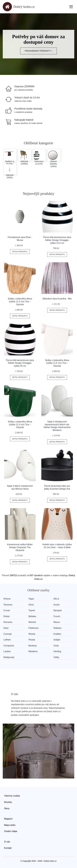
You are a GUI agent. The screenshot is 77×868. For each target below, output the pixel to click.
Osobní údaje (11, 831)
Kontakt (8, 848)
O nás (7, 842)
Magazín (8, 819)
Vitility (56, 657)
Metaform (33, 651)
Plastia (32, 640)
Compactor (9, 646)
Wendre (32, 622)
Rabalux (58, 628)
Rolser (7, 616)
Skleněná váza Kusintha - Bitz (57, 299)
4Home (7, 599)
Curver (7, 610)
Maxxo (57, 622)
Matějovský (9, 657)
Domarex (8, 622)
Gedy (56, 646)
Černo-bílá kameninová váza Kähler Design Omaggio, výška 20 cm (20, 363)
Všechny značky (12, 796)
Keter (6, 628)
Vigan (31, 599)
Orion (31, 605)
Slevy (7, 808)
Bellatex (32, 616)
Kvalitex (57, 634)
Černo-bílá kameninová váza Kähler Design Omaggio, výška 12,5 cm (57, 240)
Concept (8, 634)
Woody (32, 634)
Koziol (57, 605)
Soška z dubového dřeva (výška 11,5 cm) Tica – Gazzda (20, 302)
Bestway (33, 646)
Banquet (58, 610)
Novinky (8, 802)
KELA (56, 599)
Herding (57, 651)
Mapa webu (10, 825)
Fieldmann (34, 628)
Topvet (32, 610)
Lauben (7, 651)
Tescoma (8, 605)
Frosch (57, 616)
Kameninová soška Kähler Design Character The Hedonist (20, 547)
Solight (57, 640)
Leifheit (7, 640)
